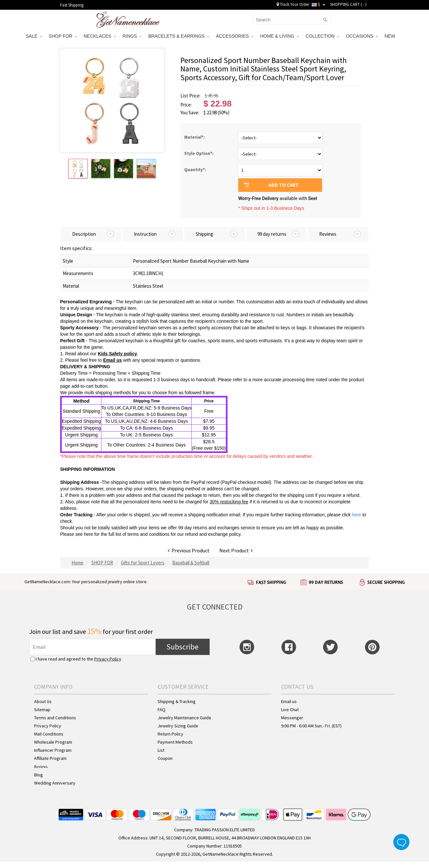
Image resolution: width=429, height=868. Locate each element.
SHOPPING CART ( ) (348, 4)
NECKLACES (100, 36)
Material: (195, 137)
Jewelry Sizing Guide (178, 726)
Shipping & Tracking (177, 701)
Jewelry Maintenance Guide (184, 718)
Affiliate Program (50, 758)
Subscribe (182, 647)
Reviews (41, 767)
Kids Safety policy (117, 354)
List (161, 750)
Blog (39, 775)
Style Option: (199, 153)
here (88, 534)
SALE (34, 36)
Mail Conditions (49, 734)
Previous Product (189, 550)
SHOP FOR (63, 36)
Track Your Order (293, 4)
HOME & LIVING (279, 36)
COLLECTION (322, 36)
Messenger (292, 718)
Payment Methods (175, 742)
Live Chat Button (401, 842)
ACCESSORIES (234, 36)
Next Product (236, 550)
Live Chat (290, 710)
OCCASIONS (362, 36)
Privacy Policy (108, 659)
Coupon (165, 758)
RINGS (132, 36)
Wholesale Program (53, 742)
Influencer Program (53, 750)
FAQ (162, 710)
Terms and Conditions (55, 718)
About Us (43, 701)
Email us (112, 360)
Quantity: (195, 170)
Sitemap (42, 710)
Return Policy (170, 734)
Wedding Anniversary (55, 783)
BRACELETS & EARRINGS (179, 36)
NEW (390, 36)
